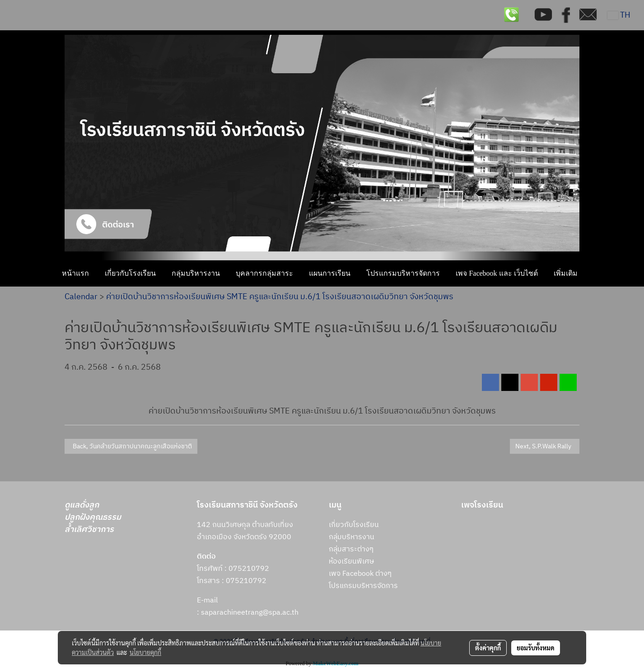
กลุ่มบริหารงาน (196, 273)
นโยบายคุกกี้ (145, 652)
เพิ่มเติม (566, 273)
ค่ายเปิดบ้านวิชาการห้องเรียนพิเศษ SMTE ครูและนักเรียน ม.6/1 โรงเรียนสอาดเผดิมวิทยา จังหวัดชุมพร (280, 297)
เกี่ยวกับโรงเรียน (130, 273)
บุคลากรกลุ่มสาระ (264, 273)
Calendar (81, 297)
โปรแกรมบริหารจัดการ (403, 273)
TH (619, 15)
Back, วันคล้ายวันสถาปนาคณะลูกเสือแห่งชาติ (131, 446)
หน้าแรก (75, 273)
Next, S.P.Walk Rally (545, 446)
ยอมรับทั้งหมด (536, 648)
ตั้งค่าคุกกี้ (488, 648)
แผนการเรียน (330, 273)
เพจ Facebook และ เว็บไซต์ (497, 273)
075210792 (246, 581)
